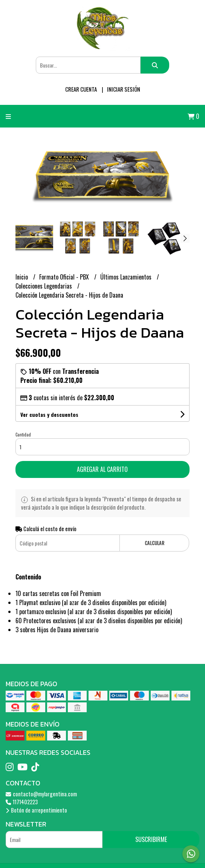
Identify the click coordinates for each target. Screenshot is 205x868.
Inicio (22, 277)
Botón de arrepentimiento (36, 810)
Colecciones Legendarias (44, 286)
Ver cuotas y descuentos (49, 414)
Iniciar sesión (124, 89)
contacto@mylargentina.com (41, 794)
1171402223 (22, 802)
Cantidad (23, 435)
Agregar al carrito (102, 469)
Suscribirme (151, 839)
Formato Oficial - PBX (65, 277)
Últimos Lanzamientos (127, 277)
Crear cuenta (81, 89)
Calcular (155, 543)
